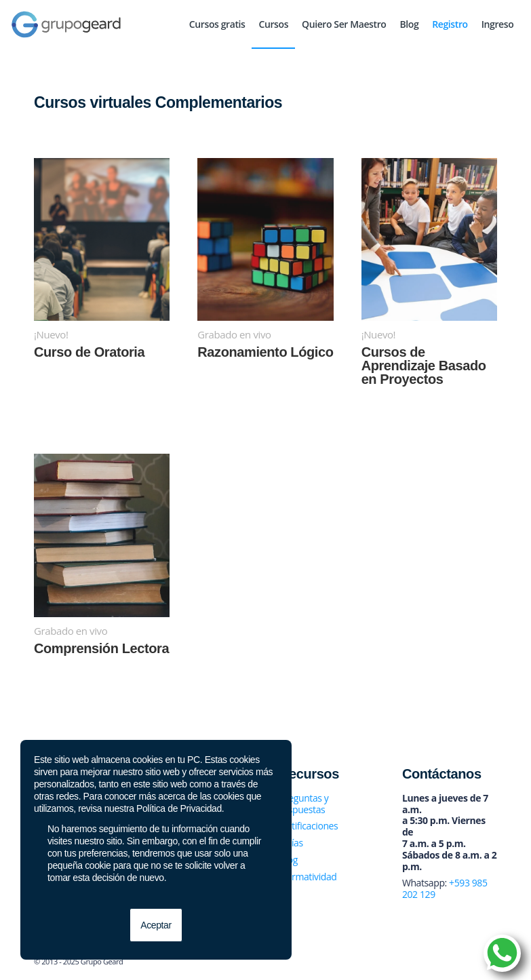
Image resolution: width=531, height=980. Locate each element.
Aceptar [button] (156, 925)
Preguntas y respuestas (304, 804)
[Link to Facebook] (426, 963)
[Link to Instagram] (467, 963)
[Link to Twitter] (446, 963)
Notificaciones (309, 826)
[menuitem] (217, 24)
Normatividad (308, 877)
